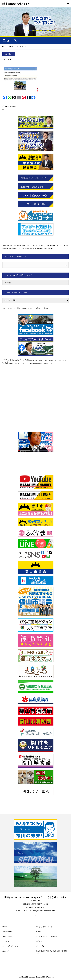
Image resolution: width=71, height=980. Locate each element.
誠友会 (38, 932)
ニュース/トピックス (10, 946)
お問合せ (39, 941)
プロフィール (7, 936)
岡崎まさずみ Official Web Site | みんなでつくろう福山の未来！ (36, 897)
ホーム (5, 927)
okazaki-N (13, 107)
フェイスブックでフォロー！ (46, 936)
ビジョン (6, 941)
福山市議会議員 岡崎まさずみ (15, 4)
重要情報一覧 (7, 932)
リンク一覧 (40, 946)
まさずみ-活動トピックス (45, 927)
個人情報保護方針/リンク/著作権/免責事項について (51, 952)
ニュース (6, 951)
